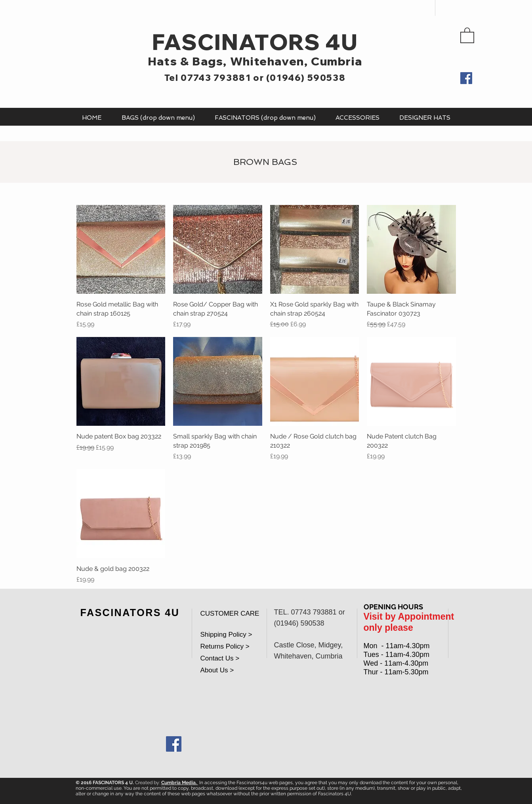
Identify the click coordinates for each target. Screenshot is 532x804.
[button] (467, 35)
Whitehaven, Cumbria (296, 61)
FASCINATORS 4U (255, 42)
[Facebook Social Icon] (174, 744)
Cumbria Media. (180, 783)
